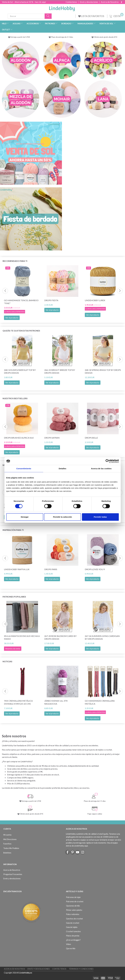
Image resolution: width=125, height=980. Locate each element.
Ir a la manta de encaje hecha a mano (22, 637)
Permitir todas (100, 517)
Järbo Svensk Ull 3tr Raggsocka (56, 702)
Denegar (25, 517)
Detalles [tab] (62, 469)
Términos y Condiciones (81, 969)
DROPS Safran (52, 438)
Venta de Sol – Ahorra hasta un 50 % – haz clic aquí (24, 2)
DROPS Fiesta (51, 300)
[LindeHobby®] (62, 8)
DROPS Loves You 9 (95, 569)
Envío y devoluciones (89, 2)
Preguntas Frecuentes (13, 874)
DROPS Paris (51, 569)
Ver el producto (12, 318)
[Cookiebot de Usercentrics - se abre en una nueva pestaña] (107, 461)
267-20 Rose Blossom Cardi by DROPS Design (60, 637)
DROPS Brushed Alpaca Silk (19, 438)
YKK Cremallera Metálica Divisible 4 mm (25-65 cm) (18, 702)
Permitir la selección (63, 517)
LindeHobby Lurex (95, 300)
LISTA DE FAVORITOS (91, 16)
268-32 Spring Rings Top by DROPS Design (103, 371)
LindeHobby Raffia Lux (17, 569)
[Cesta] (116, 16)
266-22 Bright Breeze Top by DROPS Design (60, 371)
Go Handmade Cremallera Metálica (100, 702)
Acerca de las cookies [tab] (101, 469)
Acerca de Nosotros (110, 2)
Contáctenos (71, 2)
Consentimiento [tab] (24, 469)
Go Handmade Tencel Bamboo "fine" (21, 302)
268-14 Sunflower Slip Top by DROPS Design (20, 371)
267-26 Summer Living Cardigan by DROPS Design (102, 637)
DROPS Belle (91, 438)
